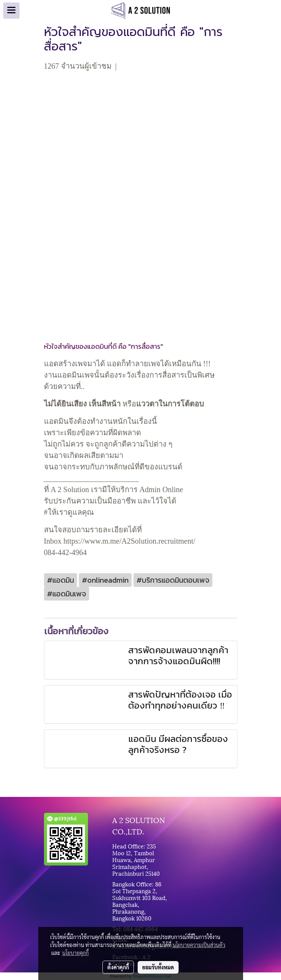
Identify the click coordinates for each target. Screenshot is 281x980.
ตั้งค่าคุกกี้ (118, 967)
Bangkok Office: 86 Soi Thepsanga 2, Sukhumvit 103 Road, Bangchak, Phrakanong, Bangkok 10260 (140, 901)
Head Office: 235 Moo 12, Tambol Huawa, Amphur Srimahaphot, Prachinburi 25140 (136, 859)
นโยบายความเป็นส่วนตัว (199, 945)
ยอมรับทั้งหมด (158, 967)
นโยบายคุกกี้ (75, 953)
